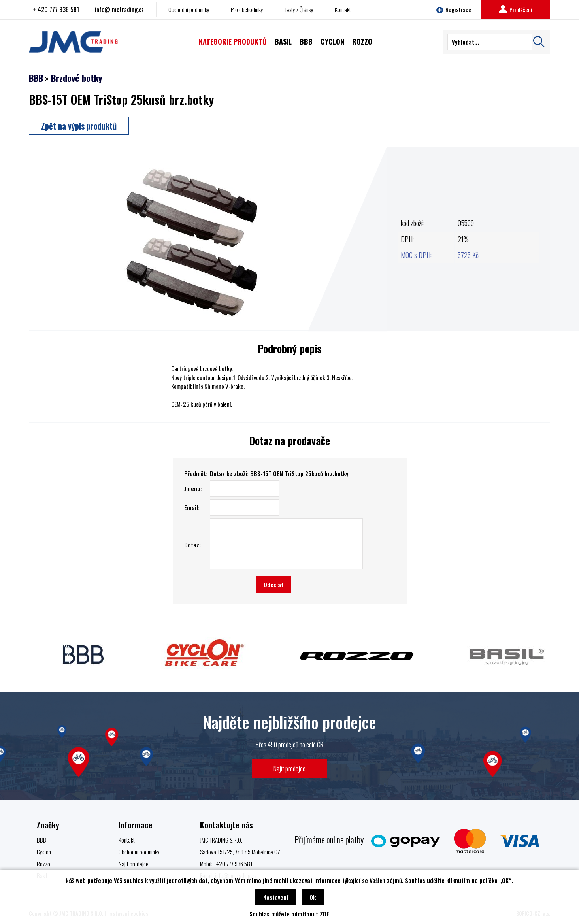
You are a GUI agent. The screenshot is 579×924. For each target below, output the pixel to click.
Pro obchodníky (247, 9)
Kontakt (343, 9)
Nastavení (276, 897)
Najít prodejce (289, 768)
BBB (36, 78)
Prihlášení (515, 9)
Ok (313, 897)
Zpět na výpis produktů (79, 126)
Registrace (454, 9)
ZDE (324, 914)
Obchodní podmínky (189, 9)
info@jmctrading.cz (119, 9)
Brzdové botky (76, 78)
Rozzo (43, 864)
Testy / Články (299, 9)
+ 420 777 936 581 (56, 9)
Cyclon (44, 852)
